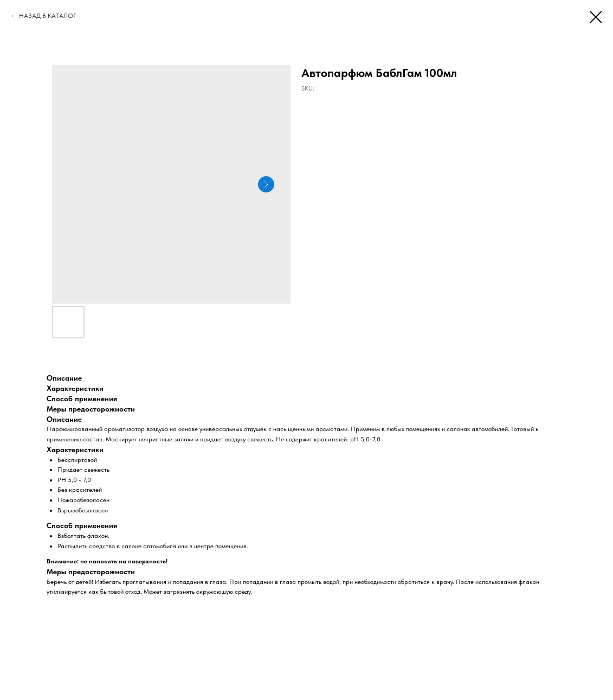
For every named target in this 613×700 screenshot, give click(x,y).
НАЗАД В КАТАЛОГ (48, 16)
